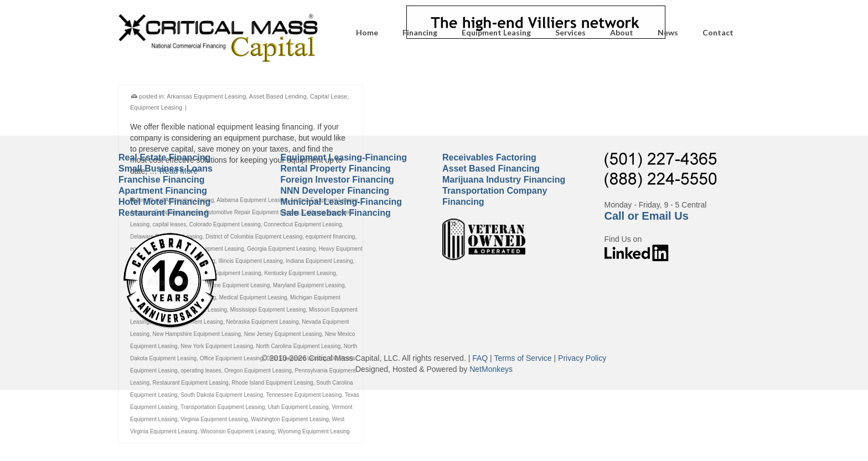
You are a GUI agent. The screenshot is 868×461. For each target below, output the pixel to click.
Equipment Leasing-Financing (344, 157)
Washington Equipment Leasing (290, 421)
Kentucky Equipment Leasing (300, 275)
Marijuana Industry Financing (504, 180)
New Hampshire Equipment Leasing (197, 336)
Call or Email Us (647, 216)
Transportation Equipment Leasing (223, 409)
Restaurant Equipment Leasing (191, 384)
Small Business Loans (166, 169)
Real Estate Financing (164, 157)
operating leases (201, 372)
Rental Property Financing (336, 169)
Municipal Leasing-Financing (342, 202)
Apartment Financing (163, 191)
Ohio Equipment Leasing (297, 360)
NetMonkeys (491, 369)
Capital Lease (329, 98)
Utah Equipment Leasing (298, 409)
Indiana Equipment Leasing (319, 263)
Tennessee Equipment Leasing (304, 397)
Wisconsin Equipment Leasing (237, 433)
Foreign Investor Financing (337, 180)
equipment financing (330, 238)
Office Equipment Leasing (231, 360)
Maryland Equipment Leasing (309, 287)
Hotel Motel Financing (164, 202)
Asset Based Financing (491, 169)
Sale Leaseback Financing (336, 213)
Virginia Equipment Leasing (214, 421)
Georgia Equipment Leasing (281, 250)
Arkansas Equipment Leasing (206, 98)
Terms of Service (523, 358)
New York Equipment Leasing (217, 348)
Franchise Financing (162, 180)
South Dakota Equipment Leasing (222, 397)
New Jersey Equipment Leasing (283, 336)
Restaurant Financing (164, 213)
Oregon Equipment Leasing (258, 372)
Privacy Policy (582, 358)
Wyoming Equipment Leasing (314, 433)
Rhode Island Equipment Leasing (272, 384)
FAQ (480, 358)
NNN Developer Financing (335, 191)
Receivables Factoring (489, 157)
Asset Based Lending (278, 98)
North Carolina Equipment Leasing (298, 348)
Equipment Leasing (156, 109)
